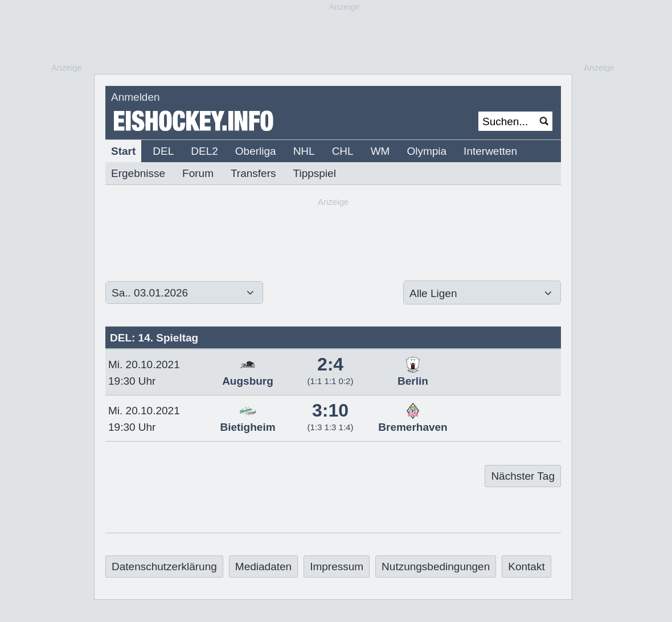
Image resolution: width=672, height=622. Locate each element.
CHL (343, 151)
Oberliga (256, 151)
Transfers (253, 173)
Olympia (427, 151)
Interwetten (490, 151)
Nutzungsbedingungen (436, 567)
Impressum (337, 567)
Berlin (413, 375)
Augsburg (248, 375)
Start (123, 151)
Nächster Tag (523, 476)
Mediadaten (263, 567)
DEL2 (204, 151)
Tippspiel (315, 173)
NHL (304, 151)
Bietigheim (247, 421)
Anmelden (136, 97)
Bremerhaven (413, 421)
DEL (163, 151)
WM (380, 151)
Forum (198, 173)
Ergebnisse (138, 173)
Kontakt (526, 567)
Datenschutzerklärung (164, 567)
